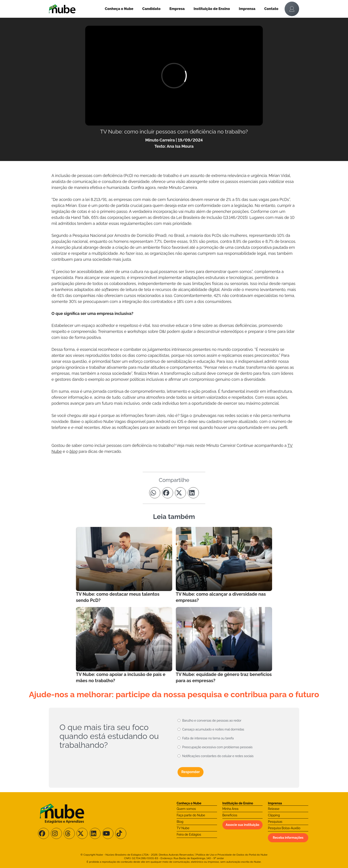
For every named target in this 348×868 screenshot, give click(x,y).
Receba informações (288, 838)
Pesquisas (275, 822)
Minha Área (230, 809)
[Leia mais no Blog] (124, 565)
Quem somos (186, 809)
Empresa (177, 9)
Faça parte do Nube (191, 815)
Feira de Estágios (189, 835)
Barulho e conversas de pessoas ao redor (212, 721)
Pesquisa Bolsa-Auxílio (284, 828)
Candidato (151, 9)
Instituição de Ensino (212, 9)
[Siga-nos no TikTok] (121, 833)
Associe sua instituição (243, 825)
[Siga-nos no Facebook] (43, 833)
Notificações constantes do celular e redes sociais (218, 756)
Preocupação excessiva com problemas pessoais (217, 747)
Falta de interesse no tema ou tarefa (208, 738)
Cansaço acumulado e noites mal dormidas (213, 729)
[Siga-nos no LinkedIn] (95, 833)
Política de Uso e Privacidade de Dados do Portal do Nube (232, 855)
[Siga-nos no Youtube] (108, 833)
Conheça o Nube (119, 9)
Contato (271, 9)
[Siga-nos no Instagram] (56, 833)
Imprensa (247, 9)
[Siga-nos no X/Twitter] (82, 833)
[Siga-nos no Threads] (69, 833)
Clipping (274, 815)
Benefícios (230, 815)
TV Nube (183, 828)
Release (274, 809)
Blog (180, 822)
